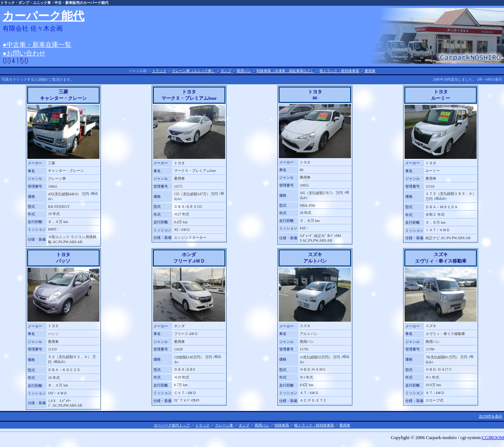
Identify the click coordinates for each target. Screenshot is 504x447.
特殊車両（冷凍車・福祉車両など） (285, 71)
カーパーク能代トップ (172, 425)
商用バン (244, 71)
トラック (159, 71)
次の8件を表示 (490, 416)
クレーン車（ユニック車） (193, 71)
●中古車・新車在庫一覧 (37, 45)
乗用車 (370, 71)
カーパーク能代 (43, 16)
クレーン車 (224, 425)
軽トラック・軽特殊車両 (339, 71)
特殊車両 (282, 425)
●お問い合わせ (24, 53)
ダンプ (226, 71)
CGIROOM (493, 437)
